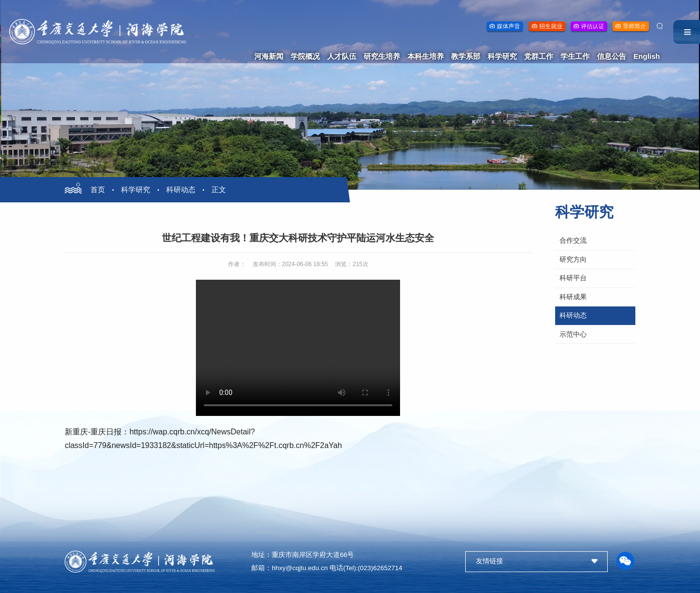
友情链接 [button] (490, 561)
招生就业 (551, 26)
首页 (98, 189)
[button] (625, 561)
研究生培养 (382, 56)
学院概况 (305, 56)
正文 (219, 189)
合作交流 (573, 241)
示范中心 (573, 334)
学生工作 (575, 56)
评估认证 (593, 26)
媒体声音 (508, 26)
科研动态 (181, 189)
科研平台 (573, 278)
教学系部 (466, 56)
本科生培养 (426, 56)
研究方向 (573, 260)
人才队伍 (342, 56)
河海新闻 (269, 56)
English (647, 56)
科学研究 (502, 56)
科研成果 (573, 297)
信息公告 (612, 56)
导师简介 (634, 26)
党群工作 (539, 56)
